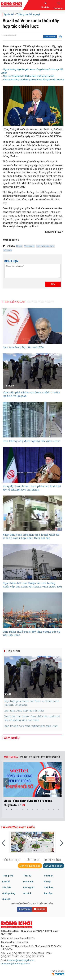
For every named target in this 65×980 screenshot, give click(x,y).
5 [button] (27, 809)
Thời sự (27, 876)
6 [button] (33, 809)
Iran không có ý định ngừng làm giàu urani (31, 726)
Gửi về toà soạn (53, 866)
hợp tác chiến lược (45, 246)
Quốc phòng (9, 893)
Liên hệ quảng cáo (30, 866)
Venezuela (29, 246)
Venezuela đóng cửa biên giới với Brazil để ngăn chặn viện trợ (33, 79)
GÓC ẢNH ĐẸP (11, 860)
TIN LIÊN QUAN (15, 302)
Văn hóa (7, 887)
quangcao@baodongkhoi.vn (15, 964)
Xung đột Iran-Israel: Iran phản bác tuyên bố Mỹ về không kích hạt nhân (32, 718)
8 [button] (43, 809)
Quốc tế (9, 14)
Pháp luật (28, 882)
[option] (32, 785)
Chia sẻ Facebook (50, 37)
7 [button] (38, 809)
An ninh (27, 893)
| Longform (39, 757)
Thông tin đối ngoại (28, 14)
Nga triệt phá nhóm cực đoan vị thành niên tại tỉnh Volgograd (32, 703)
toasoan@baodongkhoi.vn (21, 960)
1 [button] (7, 809)
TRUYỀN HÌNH (52, 860)
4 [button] (22, 809)
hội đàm (8, 250)
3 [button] (17, 809)
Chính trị (49, 876)
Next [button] (59, 782)
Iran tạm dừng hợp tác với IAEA (24, 710)
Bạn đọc (48, 893)
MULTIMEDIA (11, 757)
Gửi (53, 284)
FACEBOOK (24, 909)
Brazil (19, 246)
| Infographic (53, 757)
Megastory (26, 757)
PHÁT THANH (32, 860)
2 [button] (12, 809)
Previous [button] (6, 782)
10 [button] (53, 809)
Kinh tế (6, 882)
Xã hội (47, 882)
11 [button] (59, 809)
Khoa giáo (29, 887)
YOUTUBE (40, 909)
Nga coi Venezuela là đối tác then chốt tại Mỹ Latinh (29, 76)
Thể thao (49, 887)
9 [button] (48, 809)
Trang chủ (8, 876)
